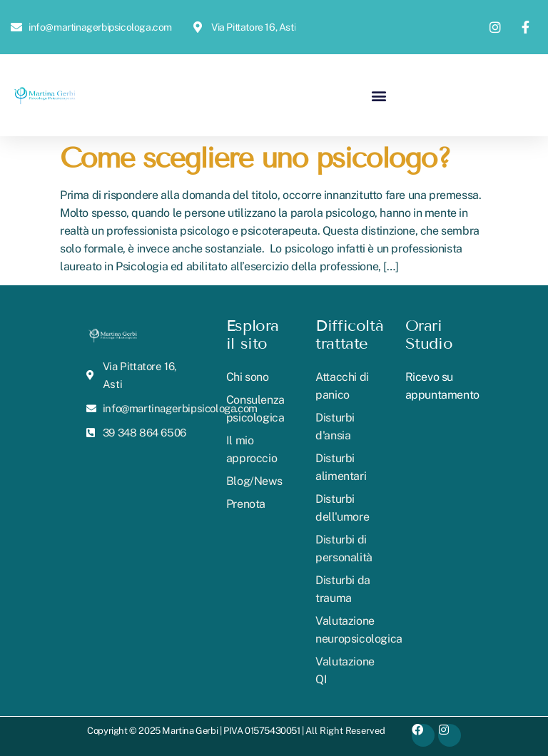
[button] (379, 95)
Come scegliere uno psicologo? (255, 158)
